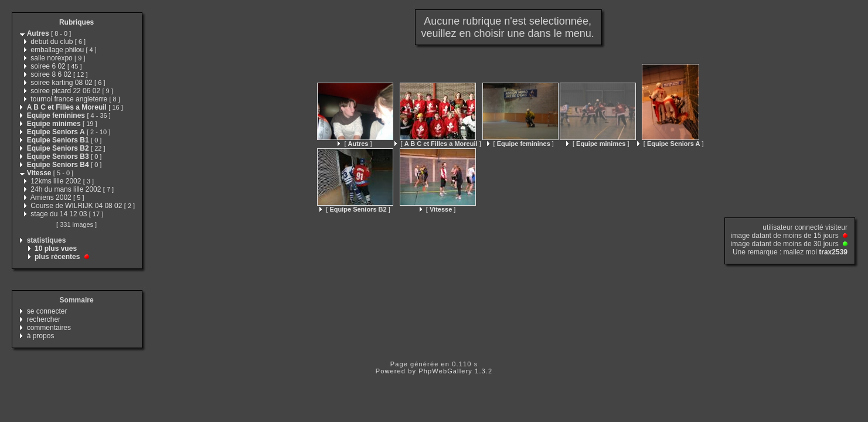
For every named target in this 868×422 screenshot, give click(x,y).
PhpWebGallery (445, 371)
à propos (41, 336)
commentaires (49, 328)
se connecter (47, 311)
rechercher (44, 319)
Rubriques (76, 22)
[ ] (355, 144)
